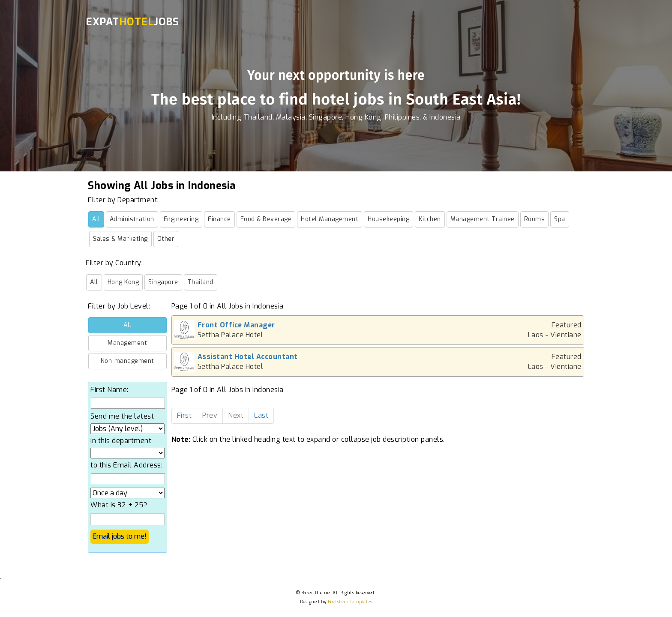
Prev (210, 415)
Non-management (127, 361)
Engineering (181, 219)
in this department (121, 441)
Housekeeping (388, 219)
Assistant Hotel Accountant (248, 357)
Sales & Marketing (120, 239)
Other (166, 239)
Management (127, 343)
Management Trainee (483, 219)
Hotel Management (330, 219)
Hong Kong (123, 282)
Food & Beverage (266, 219)
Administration (132, 219)
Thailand (201, 282)
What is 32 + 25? (119, 505)
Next (236, 415)
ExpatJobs (132, 22)
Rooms (535, 219)
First (184, 415)
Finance (219, 219)
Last (261, 415)
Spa (560, 219)
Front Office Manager (236, 325)
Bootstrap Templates (350, 602)
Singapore (163, 282)
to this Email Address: (126, 465)
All (96, 219)
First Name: (109, 390)
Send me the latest (122, 416)
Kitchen (430, 219)
